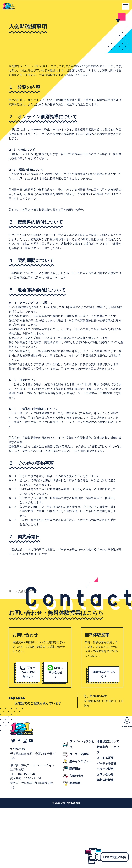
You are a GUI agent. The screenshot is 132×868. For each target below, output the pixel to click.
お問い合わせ (105, 774)
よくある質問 (105, 758)
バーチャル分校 (107, 763)
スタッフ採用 (105, 769)
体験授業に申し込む (104, 674)
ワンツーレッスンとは (82, 744)
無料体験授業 (105, 780)
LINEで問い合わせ (55, 672)
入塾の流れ (76, 776)
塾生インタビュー (80, 761)
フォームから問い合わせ (28, 672)
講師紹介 (75, 769)
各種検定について (108, 741)
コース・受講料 (79, 754)
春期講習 (75, 783)
